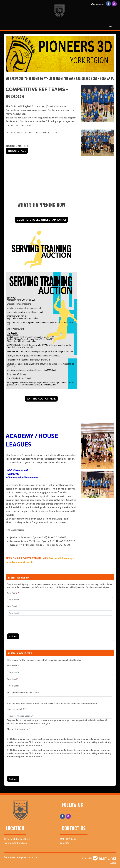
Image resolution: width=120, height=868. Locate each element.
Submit (13, 636)
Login (113, 862)
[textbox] (60, 54)
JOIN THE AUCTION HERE (41, 398)
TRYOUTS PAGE (17, 151)
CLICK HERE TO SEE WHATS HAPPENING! (41, 220)
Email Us (64, 843)
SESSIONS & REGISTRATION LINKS (27, 558)
